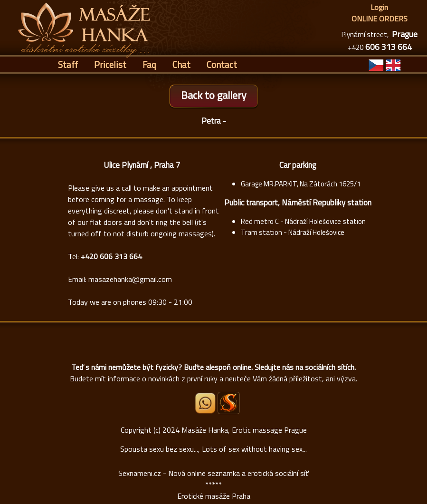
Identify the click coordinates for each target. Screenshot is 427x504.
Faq (149, 64)
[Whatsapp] (206, 411)
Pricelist (110, 64)
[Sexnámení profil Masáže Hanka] (229, 403)
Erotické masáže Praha (214, 496)
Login (379, 7)
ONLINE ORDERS (380, 19)
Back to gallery (214, 95)
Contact (222, 64)
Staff (68, 64)
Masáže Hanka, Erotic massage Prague (244, 430)
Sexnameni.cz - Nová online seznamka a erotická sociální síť (213, 473)
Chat (181, 64)
